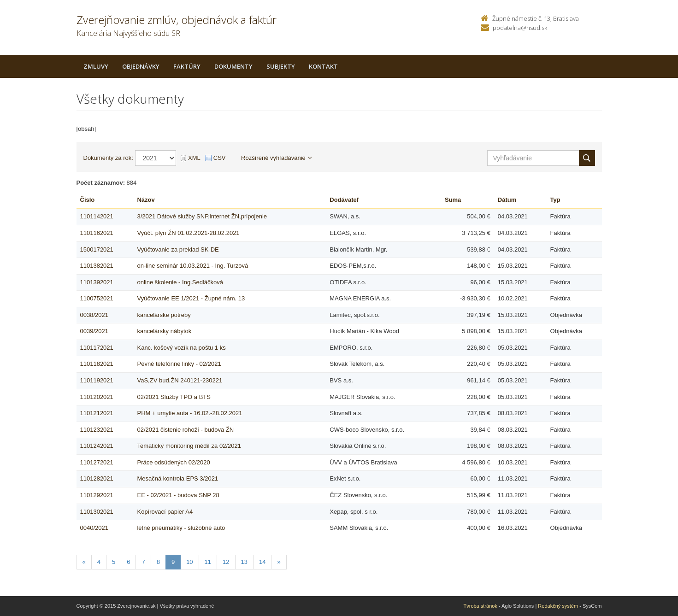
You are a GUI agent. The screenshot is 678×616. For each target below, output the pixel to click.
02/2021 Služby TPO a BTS (174, 397)
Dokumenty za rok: (108, 158)
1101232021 (97, 430)
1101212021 (97, 413)
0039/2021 (94, 331)
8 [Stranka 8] (158, 562)
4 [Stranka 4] (99, 562)
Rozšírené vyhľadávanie (276, 158)
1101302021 (97, 512)
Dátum (507, 200)
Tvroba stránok (480, 606)
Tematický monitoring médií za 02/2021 (189, 446)
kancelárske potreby (164, 315)
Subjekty (281, 66)
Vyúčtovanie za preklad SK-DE (178, 249)
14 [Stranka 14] (262, 562)
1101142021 (97, 216)
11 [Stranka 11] (208, 562)
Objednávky (141, 66)
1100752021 (97, 298)
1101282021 (97, 478)
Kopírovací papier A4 (165, 512)
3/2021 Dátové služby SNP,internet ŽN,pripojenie (202, 216)
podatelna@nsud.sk (520, 28)
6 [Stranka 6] (128, 562)
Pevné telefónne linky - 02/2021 (179, 364)
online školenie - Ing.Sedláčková (180, 282)
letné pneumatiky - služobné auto (181, 528)
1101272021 (97, 462)
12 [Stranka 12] (226, 562)
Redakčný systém (558, 606)
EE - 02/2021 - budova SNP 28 (178, 495)
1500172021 (97, 249)
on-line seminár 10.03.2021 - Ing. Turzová (192, 266)
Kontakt (323, 66)
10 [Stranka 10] (189, 562)
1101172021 (97, 348)
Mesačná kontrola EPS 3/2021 (177, 478)
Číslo (88, 200)
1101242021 (97, 446)
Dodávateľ (344, 200)
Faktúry (187, 66)
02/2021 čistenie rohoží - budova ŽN (185, 430)
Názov (146, 200)
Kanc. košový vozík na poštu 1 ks (181, 348)
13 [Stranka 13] (244, 562)
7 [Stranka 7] (143, 562)
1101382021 (97, 266)
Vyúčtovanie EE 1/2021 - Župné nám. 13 (191, 298)
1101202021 (97, 397)
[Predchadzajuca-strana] (84, 562)
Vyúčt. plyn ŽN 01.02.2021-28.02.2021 (188, 233)
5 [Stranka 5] (114, 562)
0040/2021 (94, 528)
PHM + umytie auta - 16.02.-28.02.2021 (189, 413)
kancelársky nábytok (164, 331)
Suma (453, 200)
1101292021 (97, 495)
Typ (555, 200)
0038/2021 (94, 315)
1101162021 (97, 233)
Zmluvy (96, 66)
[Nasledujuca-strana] (279, 562)
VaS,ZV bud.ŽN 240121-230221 (180, 380)
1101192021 (97, 380)
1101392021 (97, 282)
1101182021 (97, 364)
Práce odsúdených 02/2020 (173, 462)
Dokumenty (233, 66)
